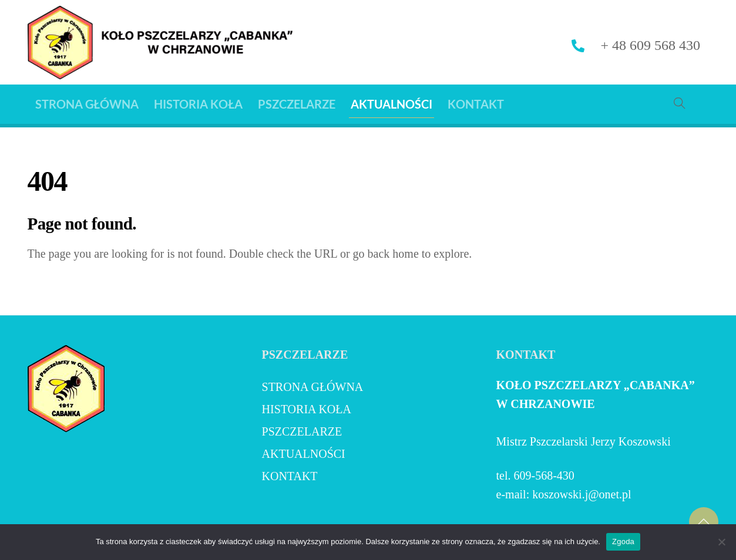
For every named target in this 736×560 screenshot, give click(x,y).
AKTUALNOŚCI (391, 104)
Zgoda (623, 542)
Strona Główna (87, 104)
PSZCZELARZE (297, 104)
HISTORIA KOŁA (198, 104)
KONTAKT (476, 104)
